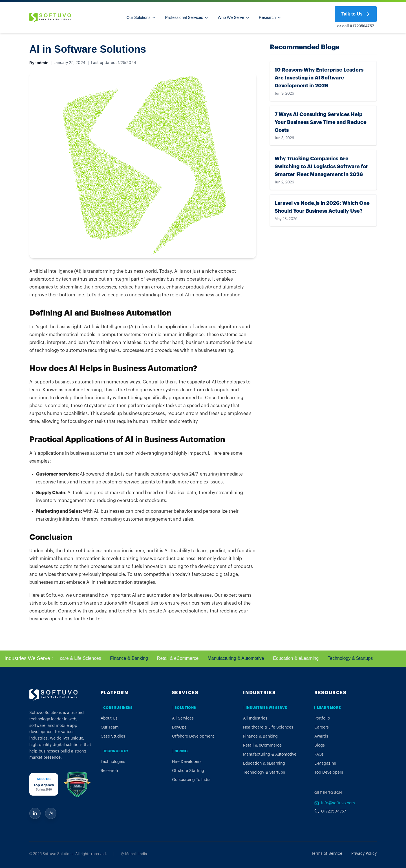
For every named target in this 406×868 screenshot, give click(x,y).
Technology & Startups (354, 658)
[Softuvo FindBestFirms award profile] (77, 784)
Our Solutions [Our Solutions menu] (141, 18)
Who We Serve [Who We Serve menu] (234, 18)
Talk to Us (356, 14)
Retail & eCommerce (182, 658)
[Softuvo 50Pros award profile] (44, 784)
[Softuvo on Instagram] (51, 813)
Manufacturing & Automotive (240, 658)
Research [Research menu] (270, 18)
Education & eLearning (300, 658)
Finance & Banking (133, 658)
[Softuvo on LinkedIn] (35, 813)
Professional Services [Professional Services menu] (187, 18)
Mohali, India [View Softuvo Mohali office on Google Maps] (134, 854)
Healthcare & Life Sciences (78, 658)
